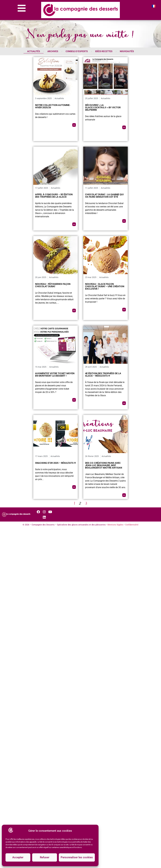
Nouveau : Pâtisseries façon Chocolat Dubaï (53, 285)
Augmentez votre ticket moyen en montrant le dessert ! (55, 375)
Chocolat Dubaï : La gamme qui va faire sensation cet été (104, 196)
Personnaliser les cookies (77, 858)
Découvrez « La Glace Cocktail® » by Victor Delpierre (103, 107)
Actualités (34, 51)
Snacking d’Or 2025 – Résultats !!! (55, 463)
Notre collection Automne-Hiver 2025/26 (53, 106)
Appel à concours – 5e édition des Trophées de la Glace (54, 196)
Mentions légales (115, 525)
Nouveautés (127, 51)
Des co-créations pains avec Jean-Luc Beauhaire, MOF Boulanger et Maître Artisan (104, 465)
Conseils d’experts (77, 51)
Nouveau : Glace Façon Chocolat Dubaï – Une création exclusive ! (105, 286)
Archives (53, 51)
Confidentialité (132, 525)
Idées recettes (104, 51)
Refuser (44, 858)
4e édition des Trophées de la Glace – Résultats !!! (103, 375)
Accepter (18, 858)
